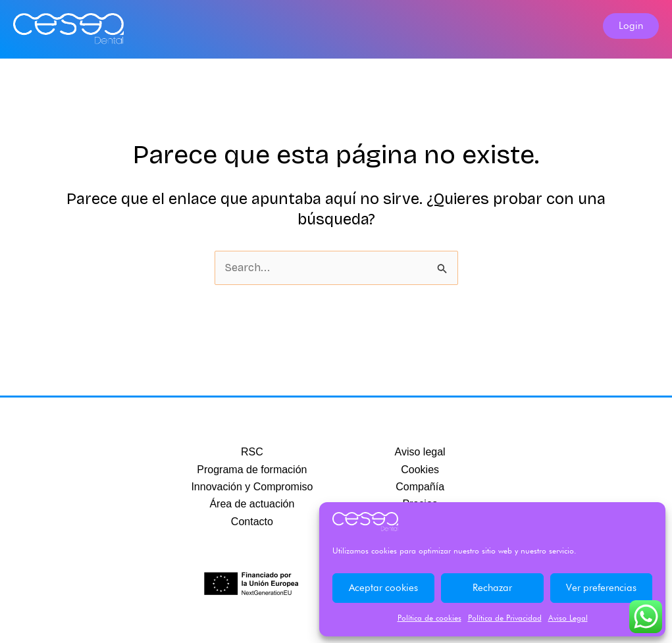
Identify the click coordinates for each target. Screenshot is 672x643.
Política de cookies (429, 618)
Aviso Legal (568, 618)
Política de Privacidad (505, 618)
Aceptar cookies (383, 588)
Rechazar (492, 588)
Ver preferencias (601, 588)
